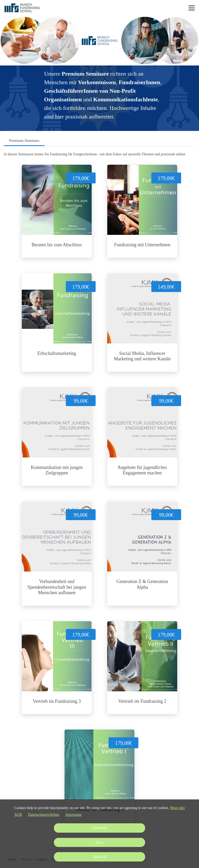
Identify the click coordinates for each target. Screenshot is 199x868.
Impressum (73, 815)
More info (177, 808)
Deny (99, 842)
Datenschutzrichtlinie (44, 815)
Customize (99, 828)
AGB (18, 815)
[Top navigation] (192, 8)
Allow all (100, 857)
